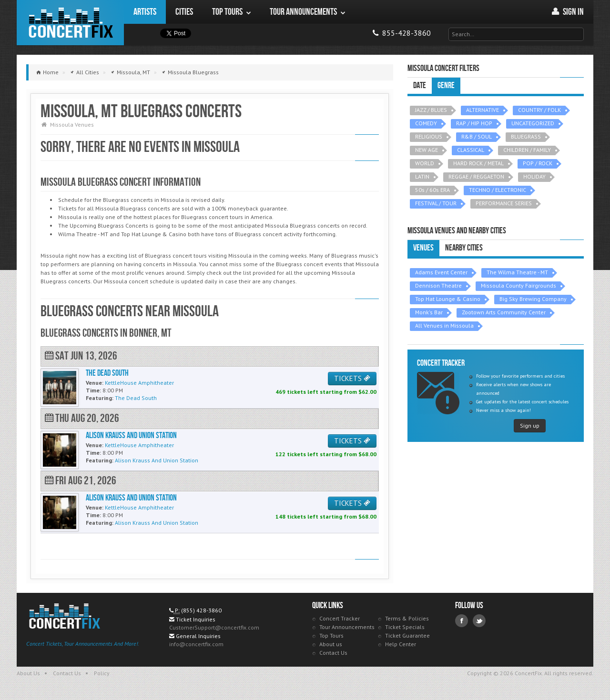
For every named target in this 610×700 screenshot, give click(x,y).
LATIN (422, 176)
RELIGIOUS (429, 136)
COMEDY (426, 123)
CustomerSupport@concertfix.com (214, 627)
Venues (423, 248)
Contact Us (333, 653)
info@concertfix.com (196, 644)
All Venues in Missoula (444, 325)
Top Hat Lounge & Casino (448, 299)
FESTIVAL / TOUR (436, 203)
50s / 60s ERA (432, 190)
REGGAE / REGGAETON (476, 176)
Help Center (401, 644)
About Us (28, 673)
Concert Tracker (340, 618)
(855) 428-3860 (201, 610)
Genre (446, 85)
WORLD (425, 163)
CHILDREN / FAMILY (527, 150)
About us (331, 644)
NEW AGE (427, 150)
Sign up (530, 425)
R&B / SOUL (477, 136)
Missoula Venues (72, 125)
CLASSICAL (471, 150)
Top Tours (331, 635)
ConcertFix (70, 23)
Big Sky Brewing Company (533, 299)
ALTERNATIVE (483, 110)
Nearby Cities (464, 248)
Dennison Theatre (438, 285)
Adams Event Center (441, 272)
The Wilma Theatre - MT (517, 272)
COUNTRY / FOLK (539, 110)
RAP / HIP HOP (474, 123)
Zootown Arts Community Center (504, 312)
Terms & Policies (407, 618)
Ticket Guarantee (407, 635)
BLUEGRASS (526, 136)
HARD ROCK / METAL (478, 163)
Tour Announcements (347, 627)
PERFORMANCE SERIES (504, 203)
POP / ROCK (538, 163)
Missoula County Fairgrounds (518, 285)
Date (420, 85)
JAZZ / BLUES (431, 110)
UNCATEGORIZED (533, 123)
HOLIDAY (534, 176)
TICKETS (352, 378)
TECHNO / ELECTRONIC (498, 190)
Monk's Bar (429, 312)
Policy (102, 673)
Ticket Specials (405, 627)
